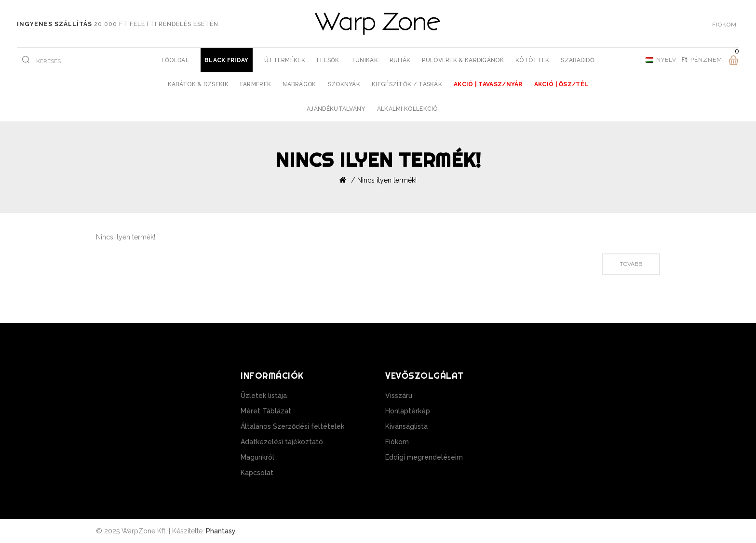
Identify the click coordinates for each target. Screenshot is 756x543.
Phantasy (221, 531)
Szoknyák (344, 84)
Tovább (631, 264)
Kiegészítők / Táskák (407, 84)
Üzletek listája (264, 396)
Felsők (328, 60)
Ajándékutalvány (336, 109)
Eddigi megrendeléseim (424, 457)
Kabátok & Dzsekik (198, 84)
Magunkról (257, 457)
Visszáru (399, 396)
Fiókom (397, 442)
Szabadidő (578, 60)
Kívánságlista (406, 426)
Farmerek (256, 84)
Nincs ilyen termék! (387, 180)
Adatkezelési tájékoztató (282, 442)
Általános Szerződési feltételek (292, 426)
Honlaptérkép (408, 411)
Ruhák (400, 60)
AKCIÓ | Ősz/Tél (561, 84)
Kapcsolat (257, 473)
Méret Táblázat (266, 411)
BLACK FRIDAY (227, 60)
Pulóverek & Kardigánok (463, 60)
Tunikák (364, 60)
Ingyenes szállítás (54, 24)
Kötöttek (532, 60)
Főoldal (175, 60)
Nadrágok (299, 84)
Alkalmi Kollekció (407, 109)
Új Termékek (285, 60)
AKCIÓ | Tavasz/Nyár (488, 84)
